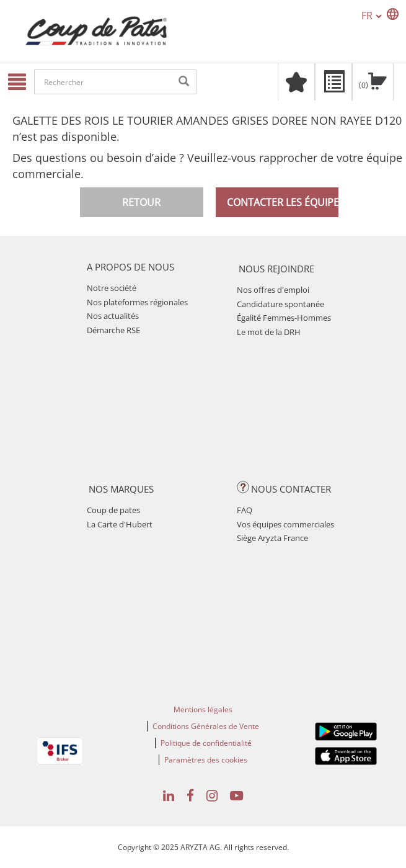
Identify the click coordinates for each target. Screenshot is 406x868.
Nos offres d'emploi (273, 290)
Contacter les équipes (283, 202)
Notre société (112, 288)
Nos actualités (113, 316)
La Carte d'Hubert (120, 524)
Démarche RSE (113, 330)
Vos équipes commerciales (285, 524)
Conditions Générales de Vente (206, 726)
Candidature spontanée (280, 304)
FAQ (245, 510)
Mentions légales (203, 709)
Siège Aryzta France (272, 538)
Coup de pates (113, 510)
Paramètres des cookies (206, 760)
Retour (141, 202)
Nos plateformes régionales (137, 302)
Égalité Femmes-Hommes (284, 318)
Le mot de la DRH (269, 332)
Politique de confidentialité (206, 743)
